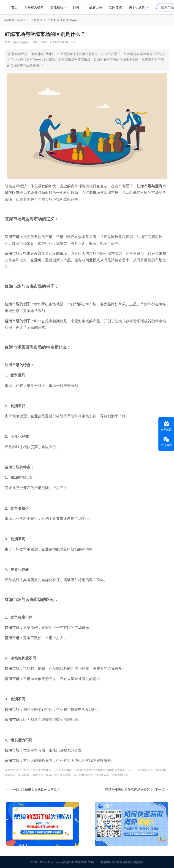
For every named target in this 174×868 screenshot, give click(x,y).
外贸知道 (54, 20)
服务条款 (139, 862)
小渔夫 (21, 20)
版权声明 (106, 862)
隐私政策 (117, 862)
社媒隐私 (128, 862)
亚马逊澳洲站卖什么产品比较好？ (129, 790)
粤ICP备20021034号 (83, 862)
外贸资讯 (37, 20)
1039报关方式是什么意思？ (40, 790)
